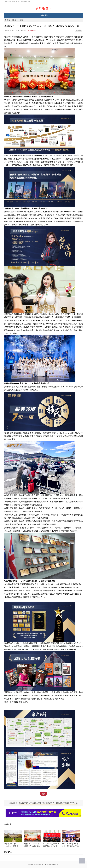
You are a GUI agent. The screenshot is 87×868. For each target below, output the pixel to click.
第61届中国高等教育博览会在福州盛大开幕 (51, 845)
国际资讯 (15, 20)
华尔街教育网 (24, 803)
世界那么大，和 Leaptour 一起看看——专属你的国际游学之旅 (13, 846)
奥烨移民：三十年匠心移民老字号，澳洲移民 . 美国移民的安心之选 (54, 803)
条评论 (32, 31)
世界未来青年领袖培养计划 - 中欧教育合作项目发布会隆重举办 (71, 846)
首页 (8, 20)
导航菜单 (44, 15)
